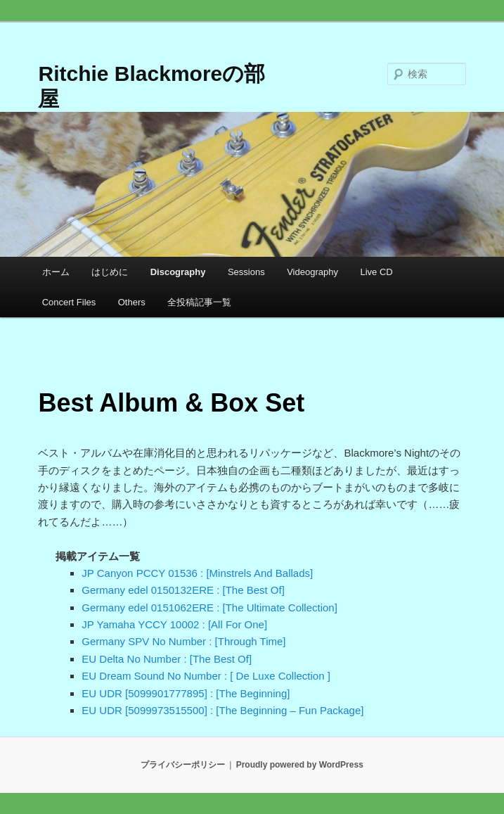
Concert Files (69, 302)
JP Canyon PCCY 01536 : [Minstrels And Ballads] (197, 573)
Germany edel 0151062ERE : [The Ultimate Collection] (209, 608)
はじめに (110, 272)
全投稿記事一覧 (199, 302)
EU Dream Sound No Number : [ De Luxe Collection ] (206, 676)
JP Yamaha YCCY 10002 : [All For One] (174, 624)
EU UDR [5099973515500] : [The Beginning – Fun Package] (222, 710)
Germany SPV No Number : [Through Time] (183, 641)
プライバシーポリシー (183, 765)
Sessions (246, 272)
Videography (312, 272)
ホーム (56, 272)
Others (132, 302)
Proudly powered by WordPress (300, 765)
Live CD (376, 272)
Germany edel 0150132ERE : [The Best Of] (183, 590)
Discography (178, 272)
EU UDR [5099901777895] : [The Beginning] (186, 693)
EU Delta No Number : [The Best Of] (167, 659)
